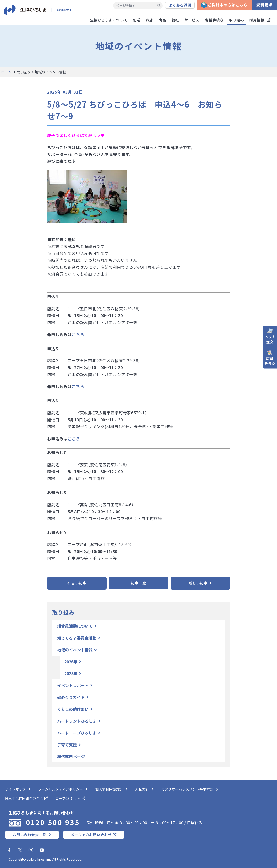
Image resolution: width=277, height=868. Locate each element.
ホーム (6, 72)
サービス (192, 20)
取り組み (236, 20)
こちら (78, 334)
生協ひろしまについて (109, 20)
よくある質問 (180, 5)
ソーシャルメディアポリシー (60, 789)
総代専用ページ (71, 757)
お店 (149, 20)
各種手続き (214, 20)
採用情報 (257, 20)
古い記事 (79, 583)
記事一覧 (138, 583)
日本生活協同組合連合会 (24, 798)
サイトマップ (15, 789)
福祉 (175, 20)
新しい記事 (198, 583)
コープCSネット (68, 798)
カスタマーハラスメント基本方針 (187, 789)
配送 (137, 20)
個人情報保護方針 (109, 789)
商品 (162, 20)
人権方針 (142, 789)
